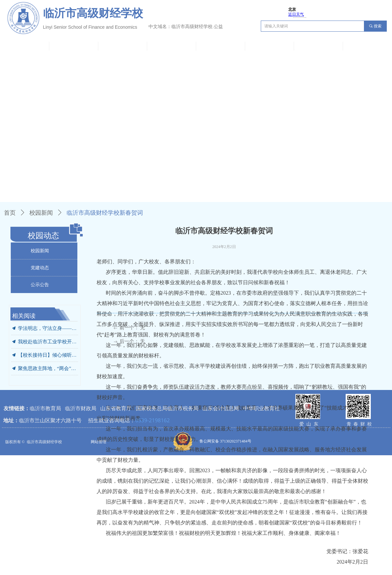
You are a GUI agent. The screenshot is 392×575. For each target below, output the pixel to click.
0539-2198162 (152, 420)
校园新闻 (41, 213)
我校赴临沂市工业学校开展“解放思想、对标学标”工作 (48, 342)
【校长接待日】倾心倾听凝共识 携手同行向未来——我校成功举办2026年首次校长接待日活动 (48, 355)
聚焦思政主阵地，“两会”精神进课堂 (48, 368)
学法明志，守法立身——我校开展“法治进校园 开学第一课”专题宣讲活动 (48, 328)
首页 (10, 213)
